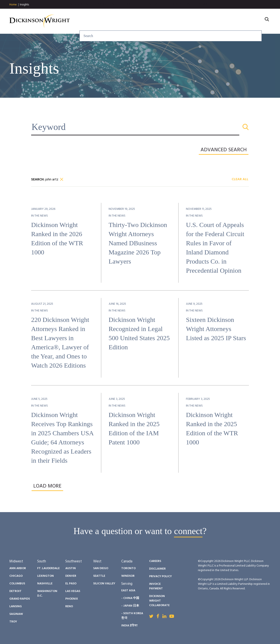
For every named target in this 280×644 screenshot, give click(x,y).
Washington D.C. (47, 594)
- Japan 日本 (130, 606)
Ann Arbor (18, 568)
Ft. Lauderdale (48, 568)
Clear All (240, 180)
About (252, 21)
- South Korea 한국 (132, 616)
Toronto (128, 568)
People (176, 21)
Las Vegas (73, 591)
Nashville (45, 584)
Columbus (17, 584)
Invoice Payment (156, 586)
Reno (69, 606)
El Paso (71, 584)
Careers (229, 21)
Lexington (46, 576)
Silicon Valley (104, 584)
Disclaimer (157, 569)
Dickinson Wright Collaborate (159, 601)
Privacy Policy (160, 576)
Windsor (128, 576)
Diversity (202, 21)
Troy (13, 622)
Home (13, 5)
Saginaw (16, 614)
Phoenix (72, 599)
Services (126, 21)
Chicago (16, 576)
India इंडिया (129, 626)
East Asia (128, 591)
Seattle (99, 576)
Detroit (15, 591)
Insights (24, 5)
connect (188, 531)
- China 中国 (130, 598)
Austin (71, 568)
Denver (71, 576)
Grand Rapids (20, 599)
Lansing (16, 606)
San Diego (101, 568)
